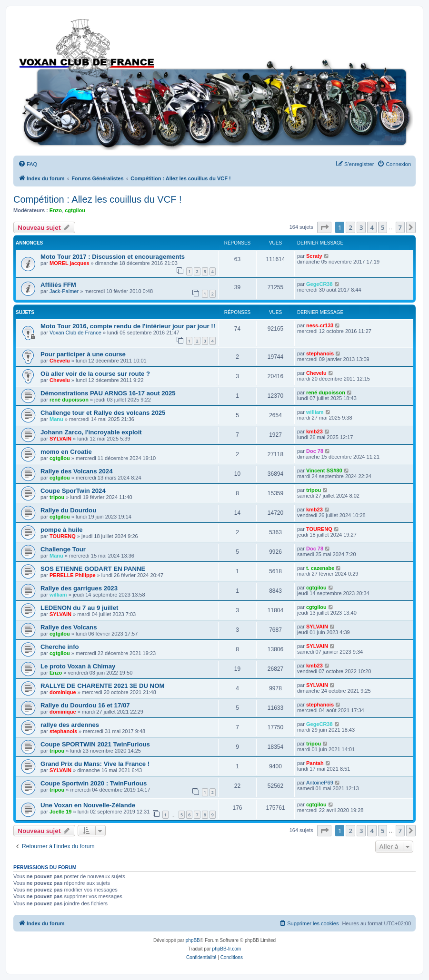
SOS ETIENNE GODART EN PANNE (93, 569)
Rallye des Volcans (69, 627)
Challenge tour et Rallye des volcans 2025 (103, 413)
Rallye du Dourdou (68, 510)
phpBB (193, 940)
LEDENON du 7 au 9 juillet (79, 608)
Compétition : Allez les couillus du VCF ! (98, 199)
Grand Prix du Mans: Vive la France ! (95, 764)
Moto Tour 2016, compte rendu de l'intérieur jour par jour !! (128, 326)
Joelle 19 (60, 812)
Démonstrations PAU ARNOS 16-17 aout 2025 (108, 393)
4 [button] (372, 227)
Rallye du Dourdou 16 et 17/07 (85, 705)
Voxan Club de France (75, 333)
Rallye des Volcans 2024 (77, 471)
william (315, 412)
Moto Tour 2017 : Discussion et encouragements (113, 257)
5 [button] (383, 227)
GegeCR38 (319, 284)
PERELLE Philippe (73, 575)
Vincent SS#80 (324, 470)
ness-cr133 (320, 325)
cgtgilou (75, 210)
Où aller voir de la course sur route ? (95, 374)
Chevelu (60, 361)
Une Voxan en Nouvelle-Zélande (88, 805)
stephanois (320, 353)
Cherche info (60, 647)
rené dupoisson (69, 400)
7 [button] (400, 227)
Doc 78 (315, 451)
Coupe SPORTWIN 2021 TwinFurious (95, 744)
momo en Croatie (66, 452)
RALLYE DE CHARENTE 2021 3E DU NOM (102, 686)
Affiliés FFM (58, 285)
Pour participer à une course (83, 354)
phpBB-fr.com (227, 949)
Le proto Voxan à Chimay (78, 666)
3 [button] (361, 227)
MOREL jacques (70, 263)
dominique (63, 692)
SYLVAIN (60, 439)
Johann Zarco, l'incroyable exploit (91, 432)
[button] (324, 227)
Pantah (315, 763)
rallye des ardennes (70, 725)
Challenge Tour (63, 549)
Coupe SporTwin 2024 (73, 491)
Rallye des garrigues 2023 (79, 588)
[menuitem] (28, 164)
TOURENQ (63, 536)
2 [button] (350, 227)
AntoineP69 (320, 783)
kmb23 (314, 431)
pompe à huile (62, 530)
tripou (57, 497)
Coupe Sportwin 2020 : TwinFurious (94, 783)
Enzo (56, 210)
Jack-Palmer (64, 291)
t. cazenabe (320, 568)
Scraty (314, 256)
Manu (56, 419)
